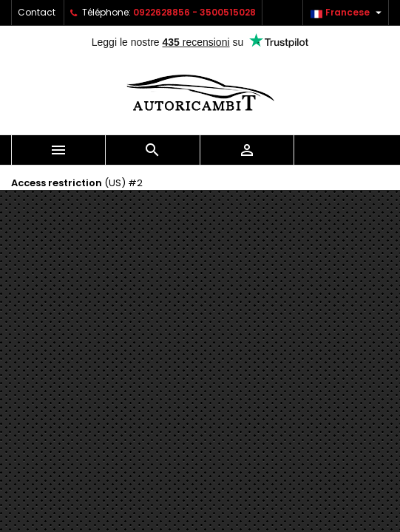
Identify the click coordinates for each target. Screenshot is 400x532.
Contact (37, 12)
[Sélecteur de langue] (348, 13)
